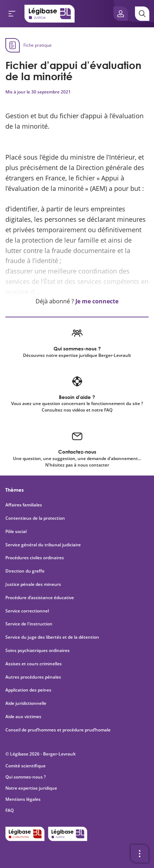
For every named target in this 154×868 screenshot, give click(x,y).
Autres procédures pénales (33, 677)
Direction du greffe (25, 571)
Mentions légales (23, 799)
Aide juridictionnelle (26, 703)
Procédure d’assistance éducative (40, 598)
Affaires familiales (24, 505)
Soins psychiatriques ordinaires (38, 651)
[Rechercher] (142, 14)
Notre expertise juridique (31, 788)
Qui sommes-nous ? (25, 777)
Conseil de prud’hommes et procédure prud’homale (59, 730)
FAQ (10, 810)
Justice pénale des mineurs (33, 584)
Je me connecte (97, 301)
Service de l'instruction (29, 624)
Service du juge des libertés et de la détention (52, 637)
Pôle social (16, 532)
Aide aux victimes (23, 717)
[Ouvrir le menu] (12, 14)
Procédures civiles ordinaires (35, 558)
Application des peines (28, 690)
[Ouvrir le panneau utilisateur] (121, 14)
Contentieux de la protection (35, 518)
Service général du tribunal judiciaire (43, 545)
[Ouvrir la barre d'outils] (140, 854)
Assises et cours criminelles (34, 664)
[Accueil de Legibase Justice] (50, 14)
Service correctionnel (27, 611)
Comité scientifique (25, 766)
